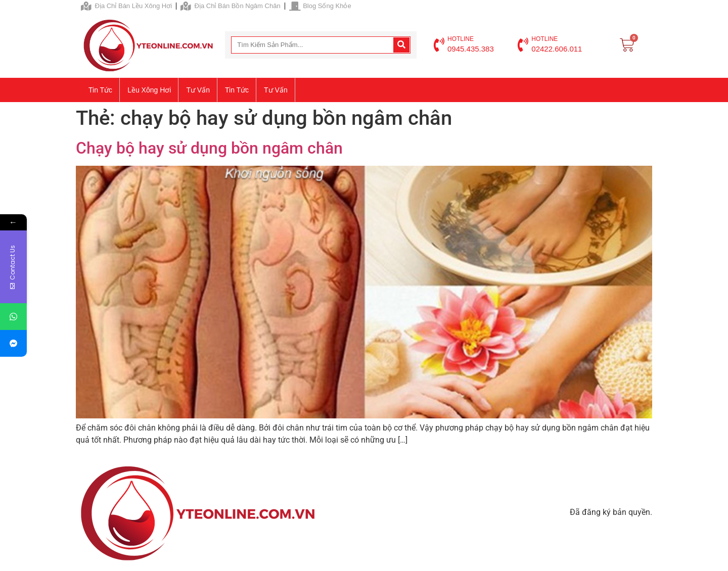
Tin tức (100, 90)
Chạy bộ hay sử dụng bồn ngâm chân (209, 148)
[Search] (401, 45)
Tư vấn (198, 90)
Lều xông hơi (149, 90)
